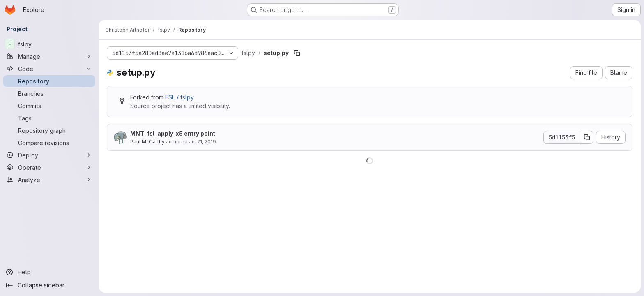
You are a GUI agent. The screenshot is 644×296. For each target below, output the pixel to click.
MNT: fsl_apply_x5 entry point (173, 133)
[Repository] (49, 81)
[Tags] (49, 118)
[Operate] (49, 167)
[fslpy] (49, 44)
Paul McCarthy (147, 142)
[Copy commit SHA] (587, 137)
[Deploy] (49, 155)
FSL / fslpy (179, 97)
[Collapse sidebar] (49, 285)
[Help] (49, 272)
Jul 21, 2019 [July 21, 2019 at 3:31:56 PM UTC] (202, 142)
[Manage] (49, 56)
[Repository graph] (49, 130)
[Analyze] (49, 180)
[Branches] (49, 93)
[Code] (49, 69)
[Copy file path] (297, 53)
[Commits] (49, 106)
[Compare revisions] (49, 143)
